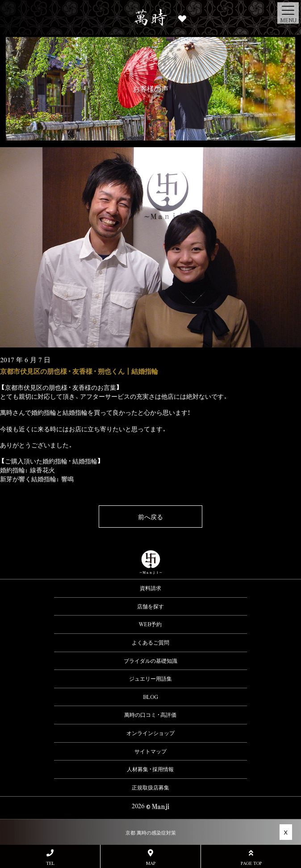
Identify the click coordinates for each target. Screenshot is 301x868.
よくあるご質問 (150, 642)
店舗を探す (150, 606)
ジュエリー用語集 (150, 678)
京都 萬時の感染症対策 (151, 833)
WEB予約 (150, 624)
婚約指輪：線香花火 (27, 470)
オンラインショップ (150, 733)
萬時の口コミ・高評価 (150, 715)
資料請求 (150, 588)
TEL (50, 858)
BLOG (150, 697)
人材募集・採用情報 (150, 769)
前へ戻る (150, 517)
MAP (150, 858)
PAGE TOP (251, 858)
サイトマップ (150, 751)
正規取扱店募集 (150, 787)
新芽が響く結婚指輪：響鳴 (37, 479)
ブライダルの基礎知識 (150, 661)
